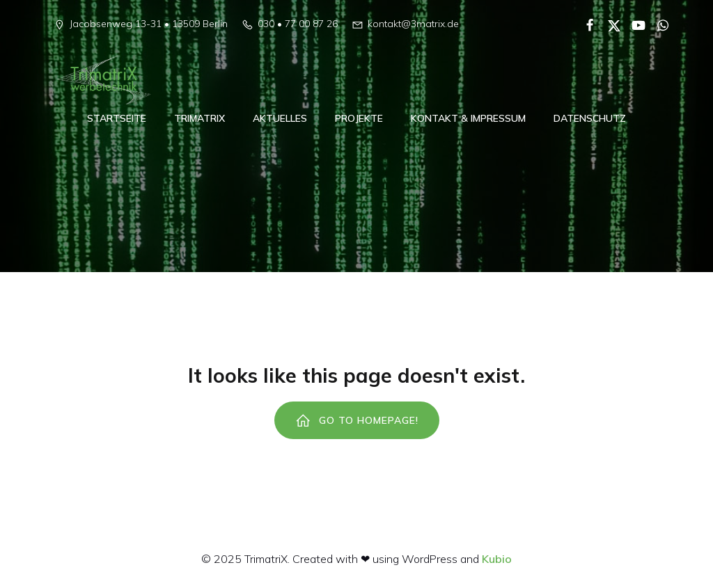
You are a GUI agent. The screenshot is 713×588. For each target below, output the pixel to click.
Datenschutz (590, 118)
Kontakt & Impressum (468, 118)
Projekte (359, 118)
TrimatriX (199, 118)
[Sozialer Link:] (585, 24)
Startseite (117, 118)
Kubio (497, 559)
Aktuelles (280, 118)
